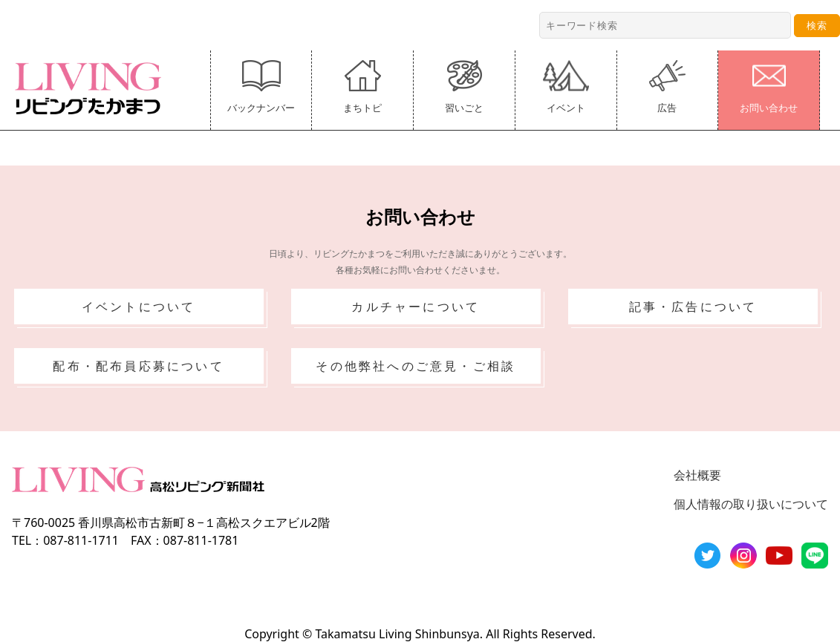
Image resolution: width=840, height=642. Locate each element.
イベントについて (139, 307)
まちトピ (362, 87)
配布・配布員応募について (138, 366)
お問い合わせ (769, 87)
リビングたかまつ (93, 88)
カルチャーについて (416, 307)
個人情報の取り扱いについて (751, 504)
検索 (817, 25)
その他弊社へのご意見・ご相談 (416, 366)
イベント (566, 87)
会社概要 (697, 475)
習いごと (464, 87)
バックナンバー (261, 87)
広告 (667, 87)
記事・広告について (693, 307)
